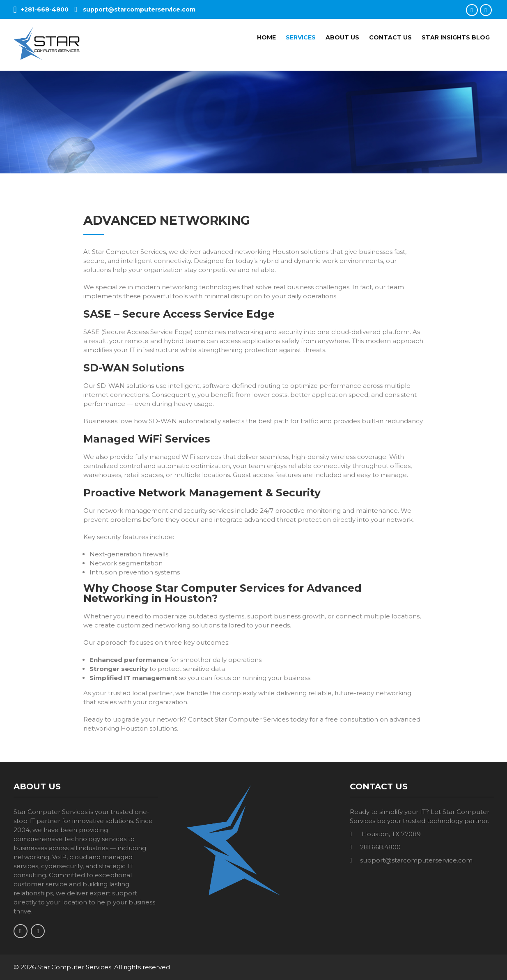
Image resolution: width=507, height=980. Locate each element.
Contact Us (390, 37)
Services (301, 37)
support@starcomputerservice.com (135, 9)
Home (266, 37)
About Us (342, 37)
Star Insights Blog (456, 37)
